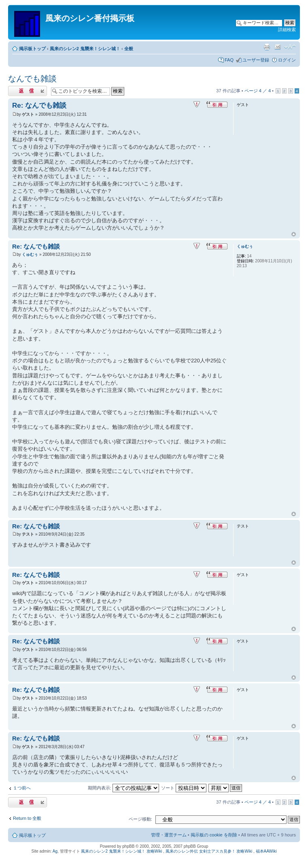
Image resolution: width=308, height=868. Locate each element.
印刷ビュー (267, 47)
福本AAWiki (266, 851)
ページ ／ (258, 91)
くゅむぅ (30, 254)
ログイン (287, 60)
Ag (55, 851)
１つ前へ (22, 788)
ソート (184, 788)
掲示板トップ (32, 49)
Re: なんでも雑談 (39, 105)
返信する (28, 91)
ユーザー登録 (256, 60)
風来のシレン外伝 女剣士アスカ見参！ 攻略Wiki (209, 851)
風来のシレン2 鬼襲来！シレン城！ (85, 49)
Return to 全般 (27, 818)
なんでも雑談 (32, 79)
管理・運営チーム (169, 835)
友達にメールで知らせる (278, 47)
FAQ (229, 60)
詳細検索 (287, 30)
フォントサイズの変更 (290, 47)
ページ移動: (140, 819)
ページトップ (294, 234)
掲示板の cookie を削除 (214, 835)
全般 (129, 49)
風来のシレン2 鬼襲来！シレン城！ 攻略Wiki (121, 851)
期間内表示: (123, 788)
